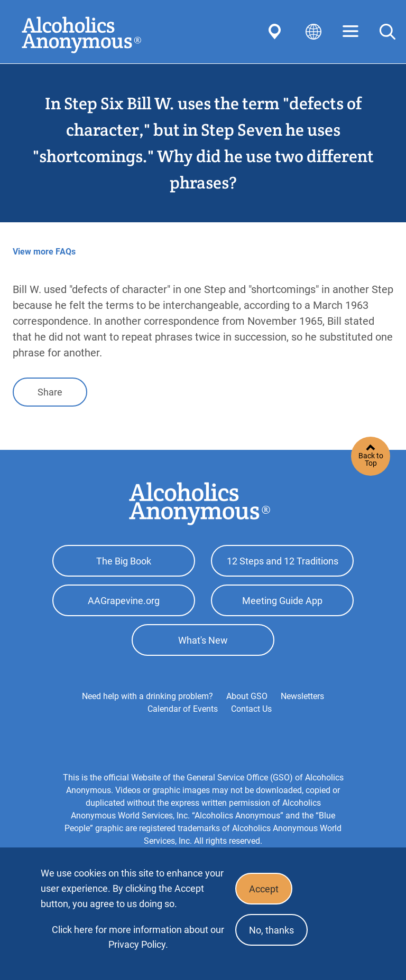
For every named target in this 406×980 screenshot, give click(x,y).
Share (50, 392)
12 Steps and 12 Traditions (283, 561)
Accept (264, 889)
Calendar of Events (183, 709)
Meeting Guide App (282, 601)
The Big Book (124, 561)
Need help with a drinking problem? (147, 696)
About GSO (247, 696)
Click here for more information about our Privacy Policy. (138, 937)
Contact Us (251, 709)
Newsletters (302, 696)
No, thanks (271, 930)
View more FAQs (44, 252)
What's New (203, 640)
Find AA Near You (276, 32)
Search (387, 32)
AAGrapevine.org (124, 601)
